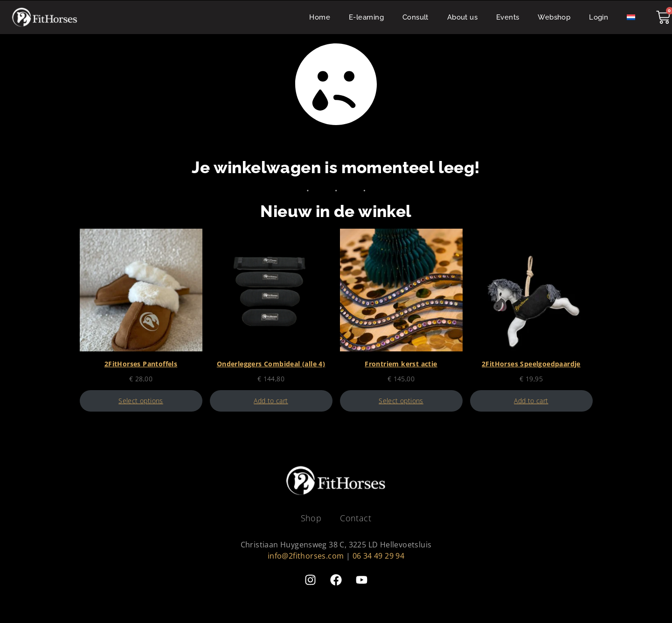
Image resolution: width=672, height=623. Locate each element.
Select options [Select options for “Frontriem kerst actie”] (401, 401)
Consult (416, 17)
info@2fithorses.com (306, 556)
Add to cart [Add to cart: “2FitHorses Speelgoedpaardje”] (531, 401)
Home (320, 17)
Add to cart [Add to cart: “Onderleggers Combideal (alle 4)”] (271, 401)
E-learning (366, 17)
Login (599, 17)
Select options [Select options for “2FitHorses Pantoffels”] (141, 401)
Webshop (554, 17)
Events (508, 17)
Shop (311, 518)
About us (462, 17)
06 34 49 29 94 (379, 556)
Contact (356, 518)
